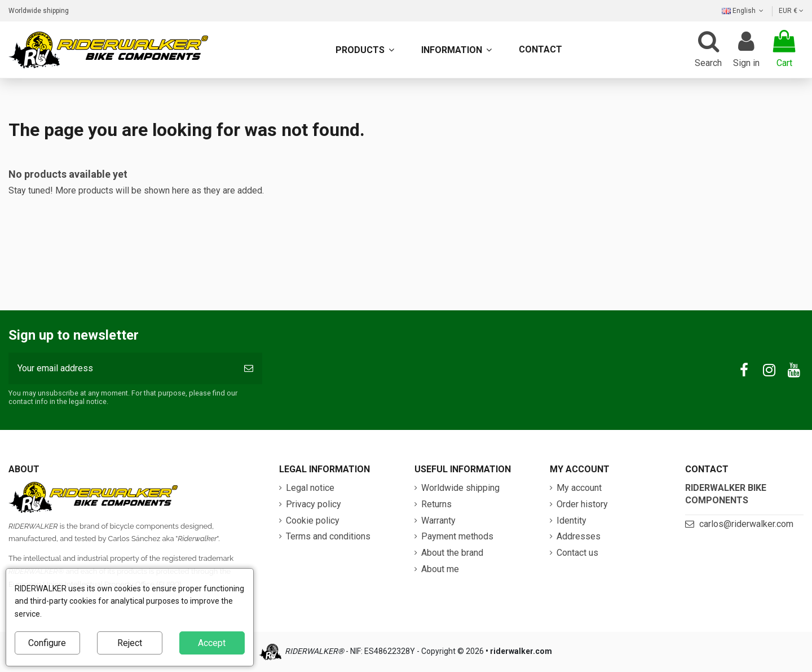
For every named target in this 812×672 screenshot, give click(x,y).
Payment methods (457, 536)
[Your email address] (122, 368)
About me (440, 569)
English (744, 11)
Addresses (579, 536)
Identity (572, 521)
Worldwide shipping (39, 11)
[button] (456, 50)
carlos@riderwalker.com (746, 524)
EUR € (791, 11)
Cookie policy (313, 521)
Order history (582, 504)
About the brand (452, 553)
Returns (436, 504)
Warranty (438, 521)
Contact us (577, 553)
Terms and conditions (328, 536)
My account (579, 488)
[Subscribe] (249, 368)
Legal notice (310, 488)
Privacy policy (314, 504)
